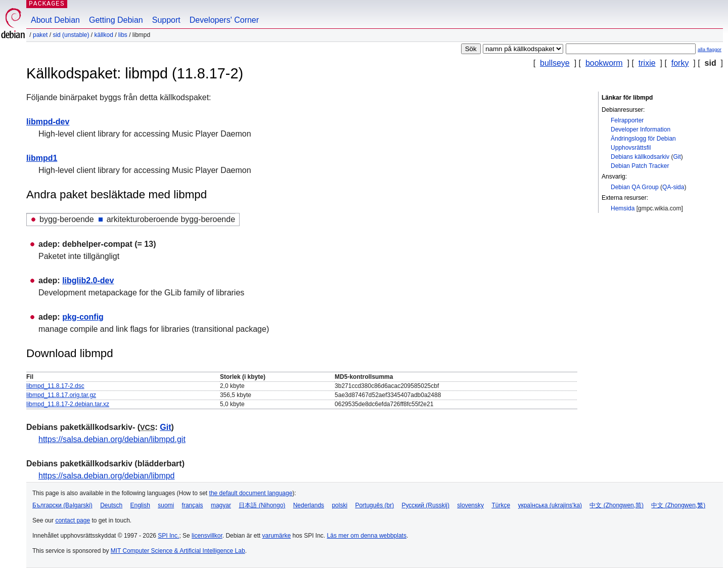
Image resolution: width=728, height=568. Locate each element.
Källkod (103, 35)
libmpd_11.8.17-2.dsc (55, 386)
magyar (221, 505)
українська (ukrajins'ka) (550, 505)
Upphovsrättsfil (631, 148)
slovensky (470, 505)
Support (166, 20)
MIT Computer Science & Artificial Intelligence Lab (178, 551)
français (193, 505)
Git (677, 157)
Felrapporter (627, 120)
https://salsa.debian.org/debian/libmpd (107, 476)
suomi (166, 505)
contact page (73, 520)
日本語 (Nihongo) (262, 505)
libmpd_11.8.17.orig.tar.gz (61, 395)
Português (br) (374, 505)
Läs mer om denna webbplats (367, 536)
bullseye (555, 63)
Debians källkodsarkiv (640, 157)
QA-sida (673, 187)
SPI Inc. (168, 536)
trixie (647, 63)
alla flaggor (710, 49)
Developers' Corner (224, 20)
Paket (40, 35)
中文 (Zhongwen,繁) (678, 505)
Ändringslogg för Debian (643, 139)
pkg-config (83, 317)
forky (680, 63)
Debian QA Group (635, 187)
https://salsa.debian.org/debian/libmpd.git (112, 439)
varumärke (276, 536)
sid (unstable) (71, 35)
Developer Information (641, 129)
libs (123, 35)
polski (339, 505)
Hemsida (623, 208)
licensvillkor (207, 536)
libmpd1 (42, 158)
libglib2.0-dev (88, 280)
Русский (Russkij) (425, 505)
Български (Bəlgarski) (62, 505)
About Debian (55, 20)
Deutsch (111, 505)
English (140, 505)
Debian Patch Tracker (640, 166)
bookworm (604, 63)
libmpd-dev (48, 122)
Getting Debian (116, 20)
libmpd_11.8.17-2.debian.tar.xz (68, 404)
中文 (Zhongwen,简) (617, 505)
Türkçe (501, 505)
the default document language (251, 493)
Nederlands (309, 505)
